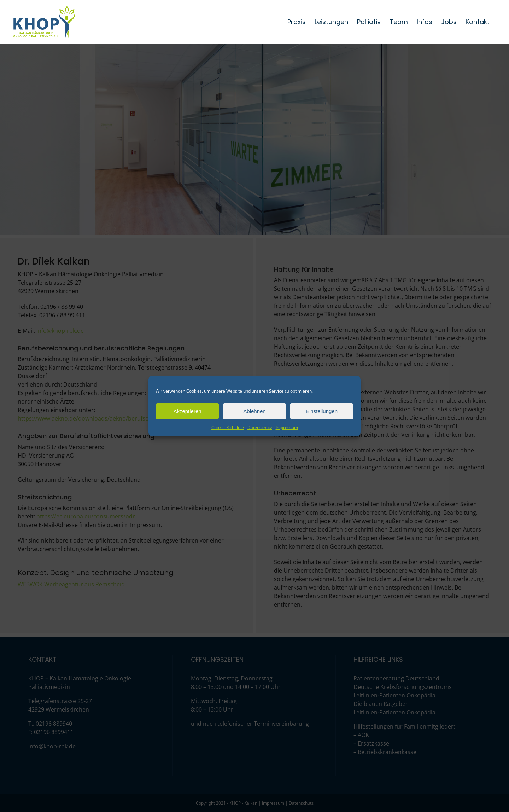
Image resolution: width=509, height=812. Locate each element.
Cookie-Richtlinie (228, 427)
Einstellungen (322, 411)
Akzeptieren (187, 411)
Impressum (287, 427)
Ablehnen (254, 411)
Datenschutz (260, 427)
